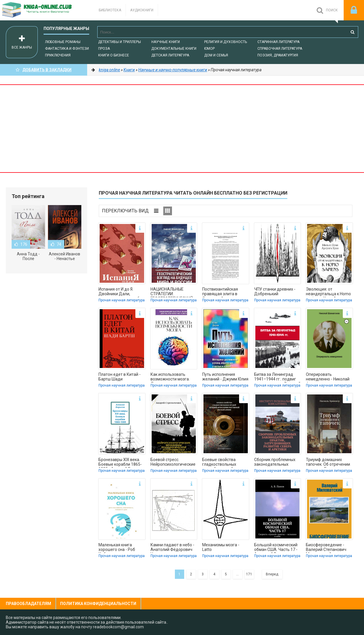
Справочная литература (280, 49)
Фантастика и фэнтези (67, 49)
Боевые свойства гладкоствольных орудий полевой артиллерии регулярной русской (225, 463)
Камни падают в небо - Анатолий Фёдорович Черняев (172, 548)
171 (249, 574)
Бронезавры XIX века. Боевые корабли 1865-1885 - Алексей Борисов (121, 463)
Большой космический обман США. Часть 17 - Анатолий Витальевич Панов (276, 548)
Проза (104, 49)
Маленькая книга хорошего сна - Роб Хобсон (117, 548)
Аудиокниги (142, 10)
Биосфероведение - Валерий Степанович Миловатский (326, 548)
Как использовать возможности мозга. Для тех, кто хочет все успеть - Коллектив (172, 377)
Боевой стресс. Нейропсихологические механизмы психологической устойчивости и (173, 463)
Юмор (209, 49)
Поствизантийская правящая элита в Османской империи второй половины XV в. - (225, 292)
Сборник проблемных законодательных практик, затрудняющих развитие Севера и (277, 463)
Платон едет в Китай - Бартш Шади (120, 377)
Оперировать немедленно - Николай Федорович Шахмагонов (328, 377)
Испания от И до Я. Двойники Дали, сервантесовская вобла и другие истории (121, 292)
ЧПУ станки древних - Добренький (275, 291)
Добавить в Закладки (44, 70)
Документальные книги (174, 49)
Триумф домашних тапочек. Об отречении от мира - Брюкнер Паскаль (328, 463)
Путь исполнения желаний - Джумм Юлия (225, 377)
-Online (44, 10)
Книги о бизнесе (114, 55)
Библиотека (110, 10)
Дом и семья (216, 55)
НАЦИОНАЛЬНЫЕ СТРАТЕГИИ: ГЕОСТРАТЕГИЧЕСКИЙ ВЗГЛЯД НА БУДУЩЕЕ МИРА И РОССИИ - (172, 292)
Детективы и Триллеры (120, 42)
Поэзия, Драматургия (278, 55)
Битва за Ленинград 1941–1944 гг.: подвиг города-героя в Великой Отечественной (277, 377)
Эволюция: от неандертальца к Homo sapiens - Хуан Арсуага (328, 292)
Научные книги (166, 42)
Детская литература (170, 55)
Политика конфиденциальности (98, 604)
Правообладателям (28, 604)
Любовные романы (63, 42)
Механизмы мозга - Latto (221, 547)
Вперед (272, 574)
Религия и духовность (226, 42)
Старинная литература (278, 42)
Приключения (58, 55)
